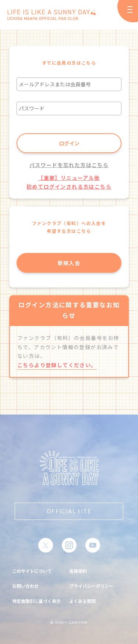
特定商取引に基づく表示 (36, 601)
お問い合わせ (25, 586)
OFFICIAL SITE (69, 511)
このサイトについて (32, 571)
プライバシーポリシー (91, 586)
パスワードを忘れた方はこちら (69, 165)
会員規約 (78, 571)
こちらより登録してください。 (57, 365)
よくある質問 (82, 601)
